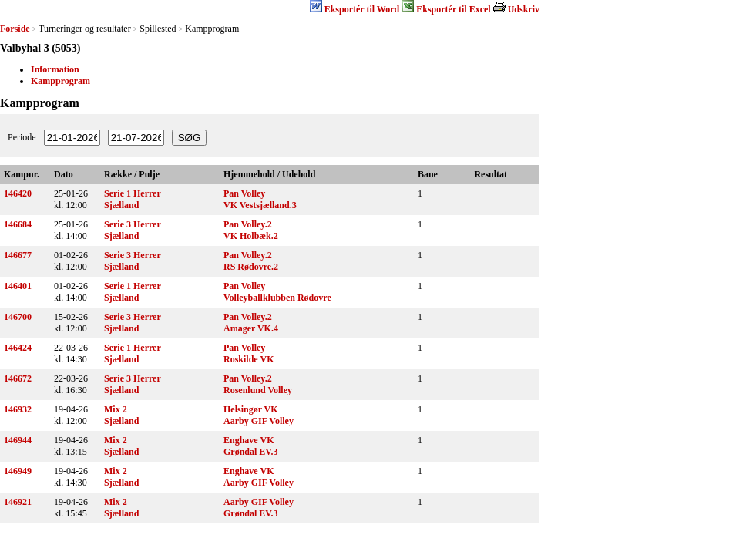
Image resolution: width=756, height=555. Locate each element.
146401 (18, 286)
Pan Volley (244, 193)
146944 (18, 440)
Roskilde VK (249, 359)
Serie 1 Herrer (133, 193)
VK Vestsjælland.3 (260, 205)
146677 (18, 255)
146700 (18, 317)
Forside (15, 29)
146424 (18, 348)
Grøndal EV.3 (250, 452)
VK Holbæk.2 (251, 236)
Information (55, 69)
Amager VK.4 (251, 328)
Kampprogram (60, 81)
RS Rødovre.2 (251, 267)
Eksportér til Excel (453, 9)
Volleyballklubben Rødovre (277, 298)
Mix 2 (116, 409)
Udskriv (524, 9)
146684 (18, 224)
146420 (18, 193)
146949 (18, 471)
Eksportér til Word (362, 9)
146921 (18, 502)
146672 (18, 378)
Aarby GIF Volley (259, 421)
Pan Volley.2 (248, 224)
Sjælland (121, 205)
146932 (18, 409)
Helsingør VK (251, 409)
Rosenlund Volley (258, 390)
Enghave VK (249, 440)
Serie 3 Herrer (133, 224)
